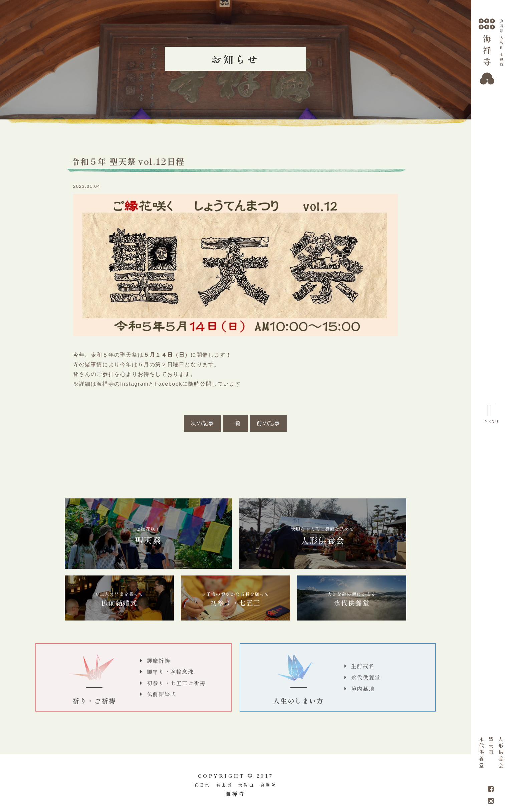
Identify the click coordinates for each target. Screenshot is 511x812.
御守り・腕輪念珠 (170, 672)
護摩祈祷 (159, 661)
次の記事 (202, 423)
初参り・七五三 (235, 599)
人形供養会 (501, 753)
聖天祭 (491, 746)
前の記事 (268, 423)
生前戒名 (363, 666)
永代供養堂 (482, 753)
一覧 (235, 423)
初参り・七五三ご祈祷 (176, 683)
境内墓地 (363, 689)
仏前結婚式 (119, 599)
